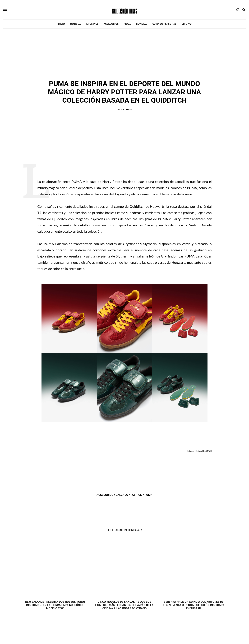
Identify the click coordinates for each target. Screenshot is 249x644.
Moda (127, 24)
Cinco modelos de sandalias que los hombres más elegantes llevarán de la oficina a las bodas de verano (124, 605)
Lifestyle (92, 24)
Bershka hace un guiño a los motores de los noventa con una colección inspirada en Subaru (194, 605)
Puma (149, 495)
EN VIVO (187, 24)
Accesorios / (106, 495)
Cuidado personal (164, 24)
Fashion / (138, 495)
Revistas (142, 24)
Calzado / (123, 495)
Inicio (61, 24)
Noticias (76, 24)
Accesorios (111, 24)
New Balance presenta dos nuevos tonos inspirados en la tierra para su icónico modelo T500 (55, 605)
